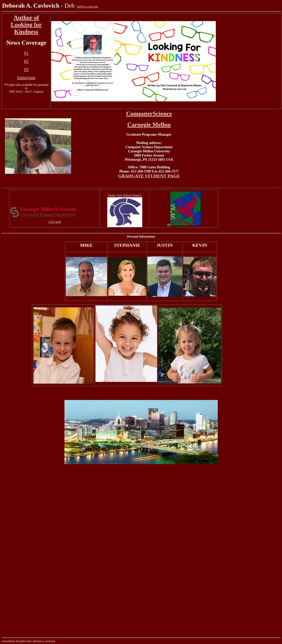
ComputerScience (149, 114)
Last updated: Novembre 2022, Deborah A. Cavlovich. (29, 641)
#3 (26, 69)
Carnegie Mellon (149, 125)
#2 (26, 61)
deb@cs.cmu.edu (88, 7)
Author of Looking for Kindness (26, 25)
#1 (26, 53)
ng (169, 224)
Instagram (26, 77)
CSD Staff (55, 222)
